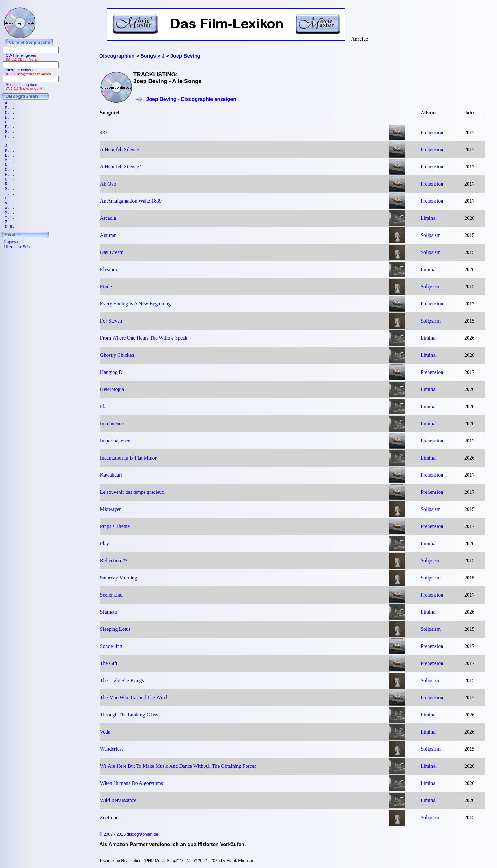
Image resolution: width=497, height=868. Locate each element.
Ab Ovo (108, 184)
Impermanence (115, 441)
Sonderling (111, 646)
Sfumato (109, 612)
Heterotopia (112, 389)
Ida (103, 406)
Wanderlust (112, 749)
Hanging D (111, 372)
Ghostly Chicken (117, 355)
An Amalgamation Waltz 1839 (131, 201)
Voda (105, 732)
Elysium (109, 269)
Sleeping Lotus (115, 629)
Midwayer (111, 509)
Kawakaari (111, 475)
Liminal (429, 218)
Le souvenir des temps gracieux (132, 492)
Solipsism (431, 235)
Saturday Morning (119, 578)
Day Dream (112, 252)
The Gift (109, 663)
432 (104, 132)
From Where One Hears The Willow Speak (144, 338)
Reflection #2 (114, 561)
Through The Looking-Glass (129, 715)
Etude (106, 287)
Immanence (112, 424)
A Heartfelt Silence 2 (122, 167)
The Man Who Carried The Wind (134, 698)
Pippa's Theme (115, 526)
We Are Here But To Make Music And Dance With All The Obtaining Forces (178, 766)
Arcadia (108, 218)
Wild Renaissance (118, 800)
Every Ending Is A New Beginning (136, 304)
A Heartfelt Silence (120, 150)
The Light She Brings (122, 680)
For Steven (111, 321)
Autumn (108, 235)
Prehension (432, 132)
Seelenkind (111, 595)
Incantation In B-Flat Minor (128, 458)
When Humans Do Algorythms (132, 783)
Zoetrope (109, 817)
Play (105, 543)
